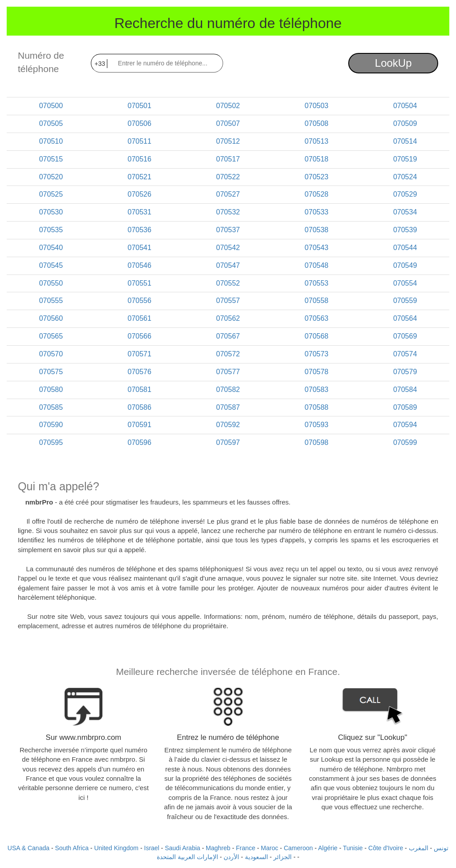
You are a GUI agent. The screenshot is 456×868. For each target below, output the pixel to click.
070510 (51, 141)
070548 (316, 265)
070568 (316, 336)
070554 (405, 283)
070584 (405, 390)
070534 (405, 212)
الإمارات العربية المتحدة (187, 857)
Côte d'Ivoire (386, 848)
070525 (51, 194)
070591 (140, 425)
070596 (140, 442)
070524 (405, 177)
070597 (228, 442)
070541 (140, 248)
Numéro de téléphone (41, 62)
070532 (228, 212)
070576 (140, 372)
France (246, 848)
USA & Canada (28, 848)
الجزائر (283, 857)
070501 (140, 106)
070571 (140, 354)
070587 (228, 407)
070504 (405, 106)
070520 (51, 177)
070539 (405, 230)
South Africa (72, 848)
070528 (316, 194)
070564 (405, 318)
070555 (51, 301)
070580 (51, 390)
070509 (405, 123)
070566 (140, 336)
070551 (140, 283)
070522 (228, 177)
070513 (316, 141)
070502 (228, 106)
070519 (405, 159)
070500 (51, 106)
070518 (316, 159)
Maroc (270, 848)
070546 (140, 265)
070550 (51, 283)
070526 (140, 194)
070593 (316, 425)
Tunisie (353, 848)
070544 (405, 248)
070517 (228, 159)
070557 (228, 301)
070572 (228, 354)
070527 (228, 194)
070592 (228, 425)
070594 (405, 425)
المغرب (419, 848)
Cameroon (298, 848)
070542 (228, 248)
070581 (140, 390)
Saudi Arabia (182, 848)
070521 (140, 177)
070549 (405, 265)
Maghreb (218, 848)
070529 (405, 194)
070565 (51, 336)
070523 (316, 177)
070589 (405, 407)
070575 (51, 372)
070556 (140, 301)
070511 (140, 141)
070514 (405, 141)
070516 (140, 159)
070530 (51, 212)
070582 (228, 390)
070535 (51, 230)
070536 (140, 230)
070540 (51, 248)
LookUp (393, 63)
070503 (316, 106)
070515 (51, 159)
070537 (228, 230)
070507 (228, 123)
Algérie (328, 848)
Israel (152, 848)
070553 (316, 283)
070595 (51, 442)
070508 (316, 123)
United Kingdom (116, 848)
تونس (441, 848)
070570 (51, 354)
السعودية (256, 857)
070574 (405, 354)
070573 (316, 354)
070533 (316, 212)
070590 (51, 425)
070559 (405, 301)
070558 (316, 301)
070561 (140, 318)
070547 (228, 265)
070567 (228, 336)
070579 (405, 372)
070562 (228, 318)
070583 (316, 390)
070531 (140, 212)
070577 (228, 372)
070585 (51, 407)
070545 (51, 265)
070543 (316, 248)
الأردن (231, 857)
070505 (51, 123)
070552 (228, 283)
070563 (316, 318)
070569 (405, 336)
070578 (316, 372)
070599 (405, 442)
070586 (140, 407)
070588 (316, 407)
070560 (51, 318)
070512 (228, 141)
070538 (316, 230)
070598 (316, 442)
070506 (140, 123)
